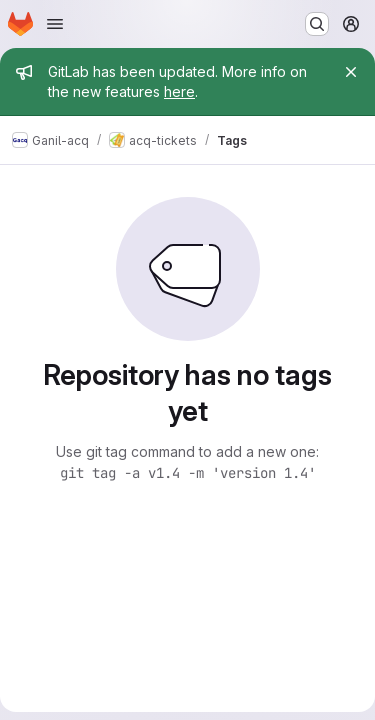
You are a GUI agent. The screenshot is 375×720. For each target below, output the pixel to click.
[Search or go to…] (317, 24)
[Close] (351, 72)
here (179, 91)
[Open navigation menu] (55, 24)
